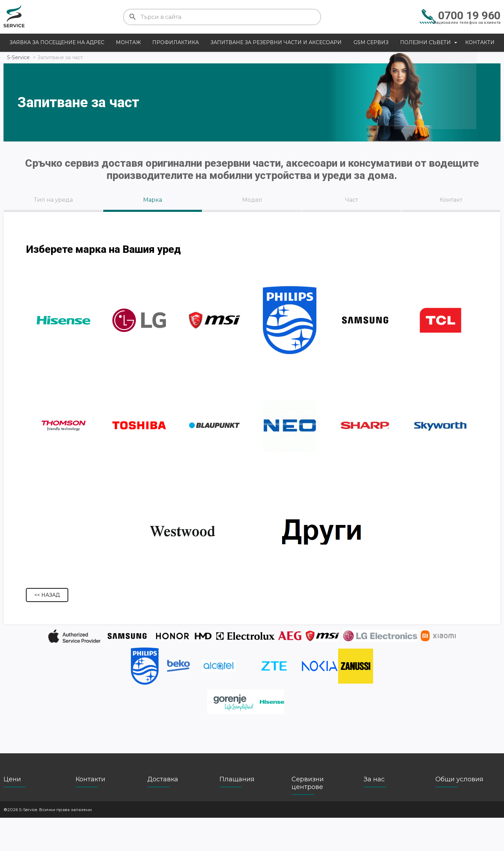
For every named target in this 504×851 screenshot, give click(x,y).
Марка (153, 200)
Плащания (237, 812)
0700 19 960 (469, 15)
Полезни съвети (425, 42)
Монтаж (128, 42)
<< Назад (47, 627)
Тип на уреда (53, 200)
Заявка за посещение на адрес (57, 42)
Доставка (163, 812)
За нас (374, 812)
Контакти (480, 42)
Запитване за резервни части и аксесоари (276, 42)
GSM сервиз (371, 42)
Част (352, 200)
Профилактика (176, 42)
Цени (12, 812)
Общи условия (459, 812)
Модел (252, 200)
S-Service (18, 57)
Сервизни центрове (308, 816)
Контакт (451, 200)
